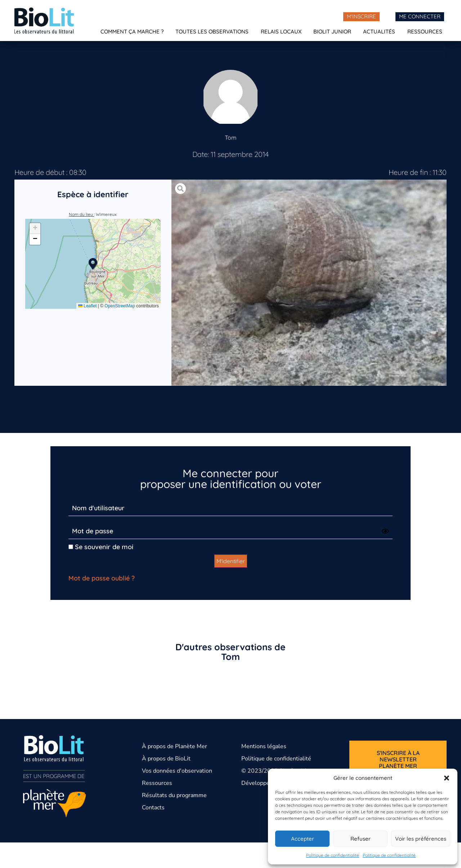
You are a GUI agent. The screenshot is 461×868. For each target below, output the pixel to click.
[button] (447, 778)
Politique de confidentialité (333, 855)
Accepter (303, 839)
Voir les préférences (421, 839)
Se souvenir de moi (101, 547)
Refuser (361, 839)
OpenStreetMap (120, 306)
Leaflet (87, 306)
